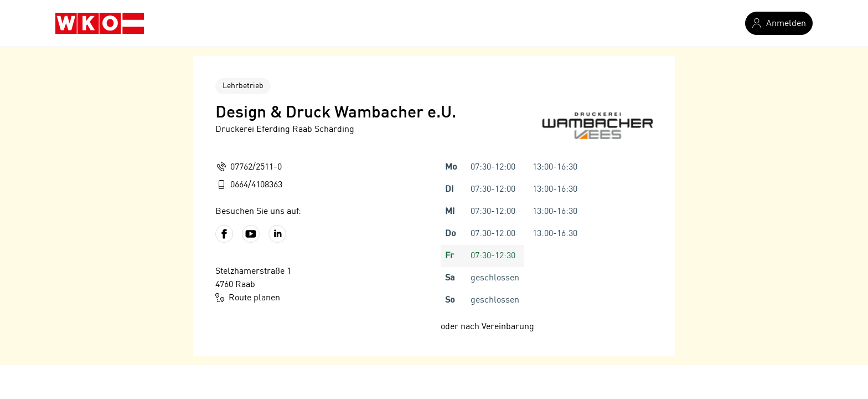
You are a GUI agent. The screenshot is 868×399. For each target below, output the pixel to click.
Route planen (248, 298)
